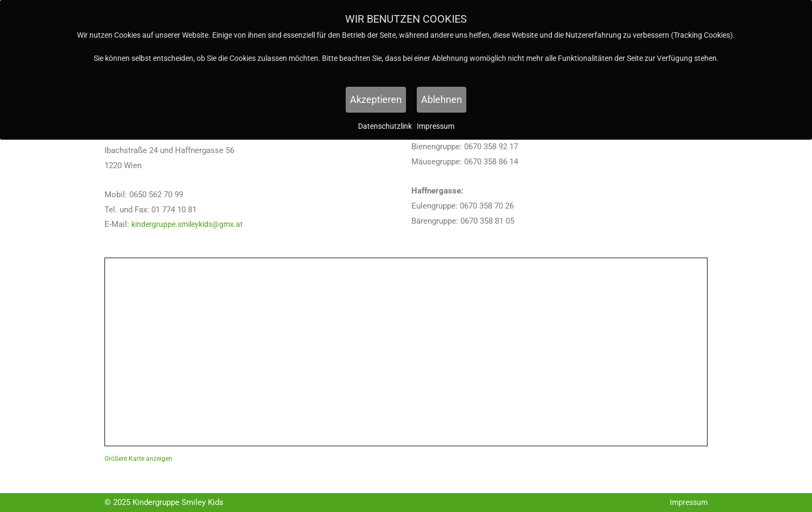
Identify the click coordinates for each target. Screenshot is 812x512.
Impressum (687, 502)
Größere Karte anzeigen (138, 459)
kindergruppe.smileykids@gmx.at (191, 224)
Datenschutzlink (386, 126)
